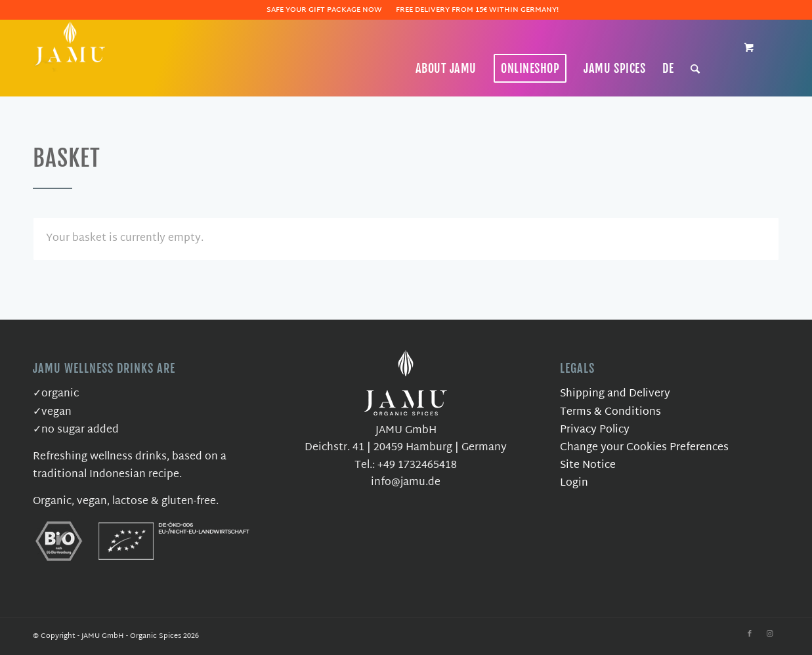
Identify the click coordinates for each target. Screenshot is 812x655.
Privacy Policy (595, 430)
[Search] (695, 68)
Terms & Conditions (610, 412)
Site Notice (588, 466)
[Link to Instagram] (769, 634)
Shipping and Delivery (615, 394)
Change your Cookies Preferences (644, 448)
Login (574, 483)
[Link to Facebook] (750, 634)
